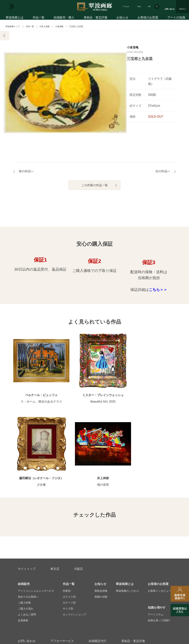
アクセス (126, 6)
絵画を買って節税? (159, 546)
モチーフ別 (69, 529)
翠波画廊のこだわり (128, 517)
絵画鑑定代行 (98, 567)
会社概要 (23, 585)
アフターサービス (62, 567)
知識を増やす (157, 534)
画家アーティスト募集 (46, 585)
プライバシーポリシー (112, 585)
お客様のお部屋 (148, 18)
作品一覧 (39, 18)
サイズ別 (68, 535)
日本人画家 (45, 26)
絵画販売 (24, 510)
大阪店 (78, 495)
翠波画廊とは (15, 18)
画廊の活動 (101, 523)
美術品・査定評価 (95, 18)
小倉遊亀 (59, 26)
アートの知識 (176, 18)
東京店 (55, 495)
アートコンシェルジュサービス (36, 517)
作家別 (67, 517)
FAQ (139, 6)
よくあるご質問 (27, 540)
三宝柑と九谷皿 (76, 26)
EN (149, 6)
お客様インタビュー (159, 517)
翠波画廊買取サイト (159, 585)
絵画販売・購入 (64, 18)
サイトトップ (27, 495)
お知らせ (122, 18)
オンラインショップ (74, 540)
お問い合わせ (27, 567)
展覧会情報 (101, 517)
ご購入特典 (24, 529)
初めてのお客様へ (28, 523)
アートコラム (156, 540)
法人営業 (89, 585)
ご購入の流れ (26, 535)
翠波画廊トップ (13, 26)
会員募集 (23, 546)
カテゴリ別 (69, 523)
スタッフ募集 (72, 585)
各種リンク (136, 585)
